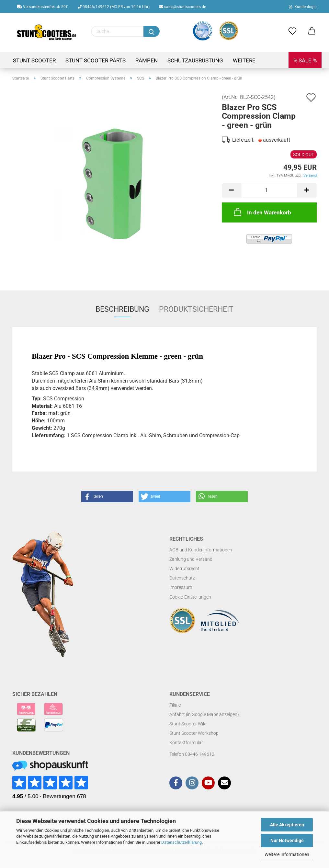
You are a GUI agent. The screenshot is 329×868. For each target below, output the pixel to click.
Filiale (175, 705)
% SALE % (305, 60)
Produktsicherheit (196, 309)
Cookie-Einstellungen (190, 597)
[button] (107, 497)
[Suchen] (152, 31)
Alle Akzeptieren (287, 825)
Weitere (244, 60)
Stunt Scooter (34, 60)
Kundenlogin (303, 7)
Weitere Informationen (287, 854)
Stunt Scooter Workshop (194, 733)
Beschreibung (122, 309)
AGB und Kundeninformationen (201, 550)
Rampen (147, 60)
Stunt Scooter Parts (96, 60)
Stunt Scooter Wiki (188, 724)
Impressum (181, 587)
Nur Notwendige (287, 841)
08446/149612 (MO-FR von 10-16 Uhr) (114, 7)
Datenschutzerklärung (182, 842)
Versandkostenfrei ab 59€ (43, 7)
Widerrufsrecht (184, 569)
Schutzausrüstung (195, 60)
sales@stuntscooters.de (183, 7)
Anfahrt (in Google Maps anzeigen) (204, 714)
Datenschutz (182, 578)
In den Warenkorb (262, 212)
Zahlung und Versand (191, 559)
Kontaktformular (186, 743)
